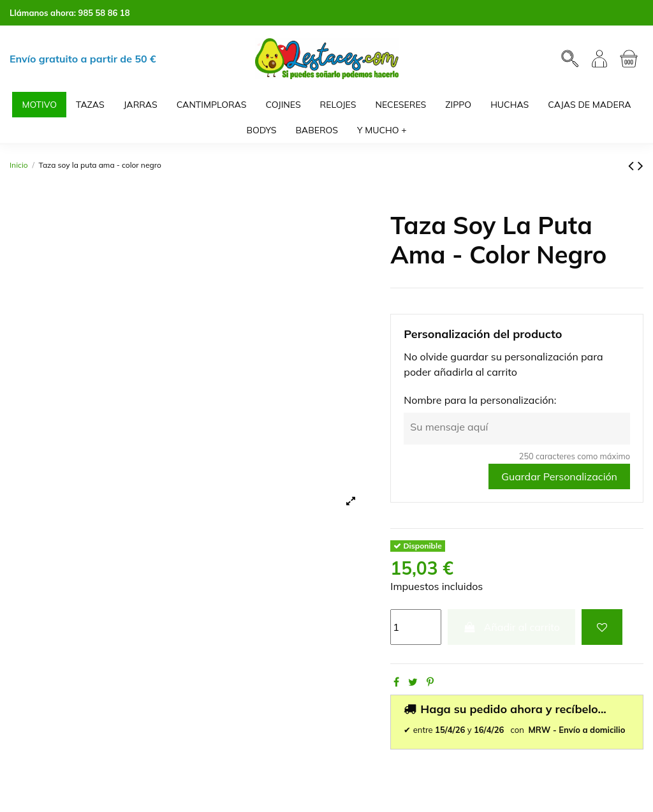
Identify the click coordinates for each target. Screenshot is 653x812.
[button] (382, 130)
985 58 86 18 (104, 13)
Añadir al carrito (511, 627)
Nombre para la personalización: (480, 400)
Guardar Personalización (559, 476)
